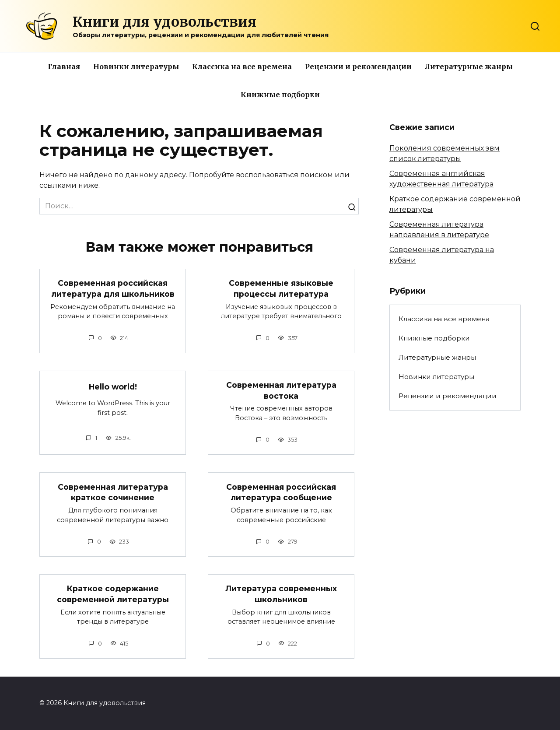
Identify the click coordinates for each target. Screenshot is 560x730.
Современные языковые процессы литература (281, 288)
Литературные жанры (469, 67)
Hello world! (113, 387)
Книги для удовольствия (164, 22)
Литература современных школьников (281, 595)
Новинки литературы (136, 67)
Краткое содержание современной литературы (113, 595)
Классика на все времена (242, 67)
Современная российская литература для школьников (113, 288)
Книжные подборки (280, 95)
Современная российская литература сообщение (281, 493)
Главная (64, 67)
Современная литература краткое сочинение (113, 493)
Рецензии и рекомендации (358, 67)
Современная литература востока (281, 390)
